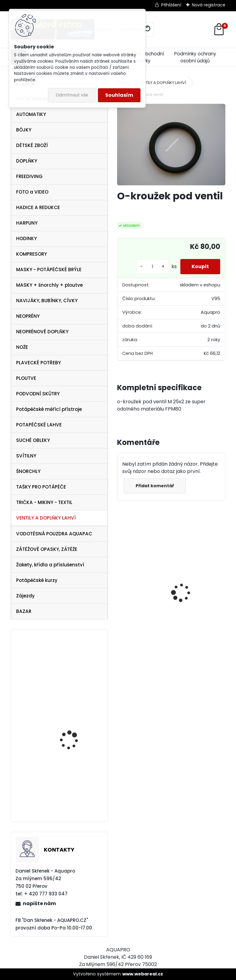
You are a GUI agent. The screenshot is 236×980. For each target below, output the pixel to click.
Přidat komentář (155, 486)
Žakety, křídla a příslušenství (50, 565)
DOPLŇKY (27, 161)
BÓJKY (24, 130)
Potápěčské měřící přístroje (49, 409)
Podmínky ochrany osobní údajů (195, 57)
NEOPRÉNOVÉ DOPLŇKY (42, 332)
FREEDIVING (29, 176)
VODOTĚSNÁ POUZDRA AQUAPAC (54, 534)
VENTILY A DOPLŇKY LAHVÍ (46, 518)
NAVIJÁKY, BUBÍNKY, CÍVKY (47, 301)
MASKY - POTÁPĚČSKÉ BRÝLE (49, 269)
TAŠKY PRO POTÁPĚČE (41, 487)
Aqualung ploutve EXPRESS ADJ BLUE (69, 661)
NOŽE (22, 347)
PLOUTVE (26, 378)
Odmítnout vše (72, 95)
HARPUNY (27, 223)
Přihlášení (171, 5)
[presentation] (120, 582)
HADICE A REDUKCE (38, 207)
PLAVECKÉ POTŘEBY (38, 363)
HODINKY (26, 238)
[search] (147, 29)
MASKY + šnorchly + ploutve (49, 285)
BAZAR (24, 611)
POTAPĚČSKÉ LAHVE (39, 425)
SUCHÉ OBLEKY (33, 440)
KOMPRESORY (31, 254)
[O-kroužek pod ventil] (171, 145)
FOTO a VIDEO (32, 192)
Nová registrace (209, 5)
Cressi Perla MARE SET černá (73, 782)
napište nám (39, 903)
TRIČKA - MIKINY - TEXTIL (44, 502)
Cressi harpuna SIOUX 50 (196, 580)
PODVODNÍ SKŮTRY (38, 394)
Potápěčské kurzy (37, 580)
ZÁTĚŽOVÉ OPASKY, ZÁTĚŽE (47, 549)
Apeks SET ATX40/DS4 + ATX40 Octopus (140, 605)
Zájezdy (25, 596)
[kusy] (151, 267)
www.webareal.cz (143, 974)
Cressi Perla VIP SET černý (71, 725)
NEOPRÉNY (28, 316)
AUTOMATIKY (31, 114)
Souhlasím (119, 95)
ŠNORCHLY (28, 471)
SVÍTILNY (26, 456)
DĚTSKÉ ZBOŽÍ (32, 145)
